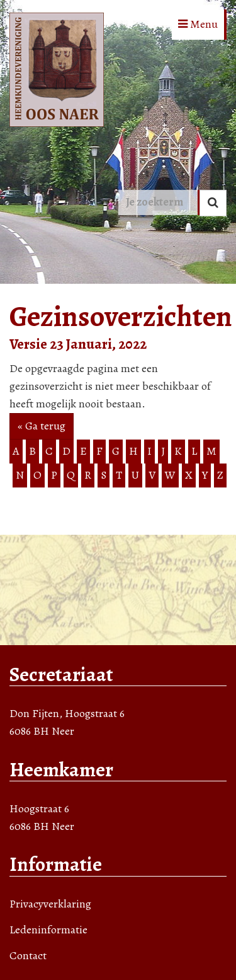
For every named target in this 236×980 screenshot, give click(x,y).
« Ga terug (42, 426)
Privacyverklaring (50, 904)
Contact (28, 955)
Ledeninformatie (48, 930)
